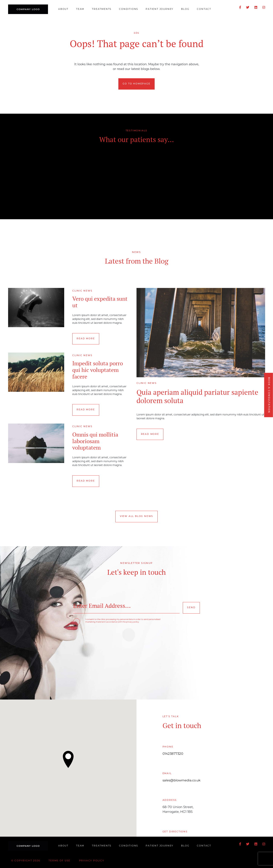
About (63, 9)
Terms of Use (60, 861)
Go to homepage (136, 84)
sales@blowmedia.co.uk (182, 781)
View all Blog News (136, 516)
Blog (185, 9)
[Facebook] (240, 8)
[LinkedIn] (256, 8)
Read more (86, 339)
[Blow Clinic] (28, 9)
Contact (204, 9)
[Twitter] (248, 8)
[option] (137, 182)
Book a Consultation (269, 395)
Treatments (102, 9)
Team (80, 9)
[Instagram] (264, 8)
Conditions (129, 9)
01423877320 (173, 754)
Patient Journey (160, 9)
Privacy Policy (92, 861)
